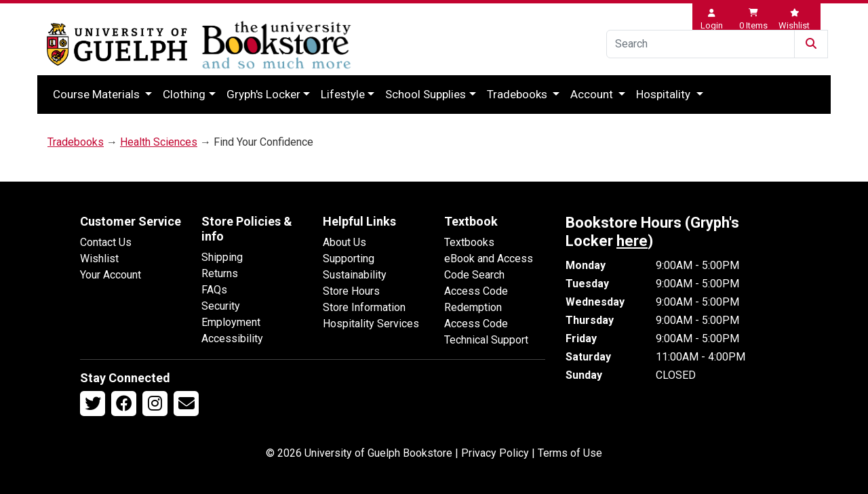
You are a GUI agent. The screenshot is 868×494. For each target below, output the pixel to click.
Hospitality (665, 94)
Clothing (184, 94)
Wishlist (99, 259)
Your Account (111, 275)
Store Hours (351, 291)
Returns (220, 273)
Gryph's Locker (263, 94)
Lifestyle (343, 94)
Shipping (222, 257)
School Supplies (426, 94)
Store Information (364, 307)
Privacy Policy (495, 453)
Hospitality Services (371, 324)
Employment (231, 322)
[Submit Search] (811, 44)
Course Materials (98, 94)
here (632, 241)
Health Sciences (159, 142)
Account (593, 94)
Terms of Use (570, 453)
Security (221, 306)
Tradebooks (518, 94)
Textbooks (469, 242)
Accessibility (232, 338)
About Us (344, 242)
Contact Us (106, 242)
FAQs (214, 290)
